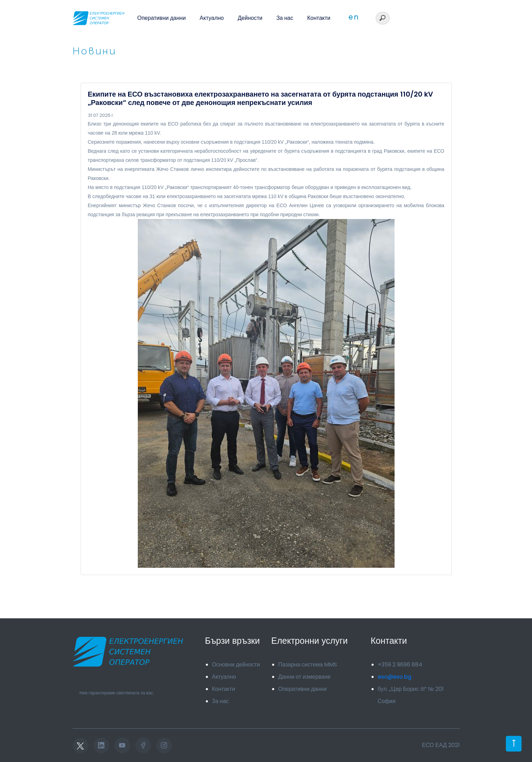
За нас (285, 18)
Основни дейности (236, 665)
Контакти (319, 18)
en (354, 17)
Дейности (250, 18)
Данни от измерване (305, 677)
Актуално (212, 18)
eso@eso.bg (395, 677)
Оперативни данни (162, 18)
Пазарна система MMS (308, 665)
